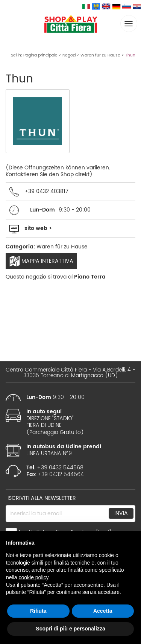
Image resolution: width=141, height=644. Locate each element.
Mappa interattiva (41, 261)
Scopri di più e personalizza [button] (70, 629)
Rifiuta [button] (38, 611)
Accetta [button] (103, 611)
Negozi (69, 55)
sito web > (38, 228)
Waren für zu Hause (100, 55)
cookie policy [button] (33, 577)
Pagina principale (40, 55)
